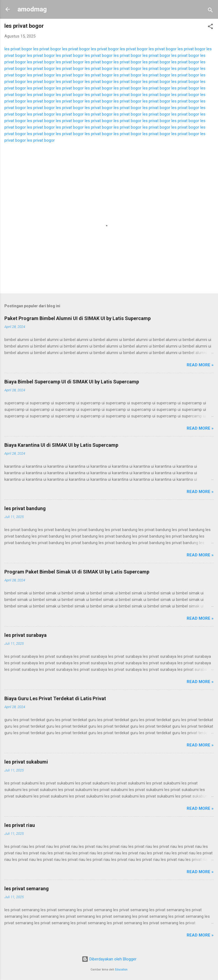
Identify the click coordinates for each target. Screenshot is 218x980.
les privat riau (20, 825)
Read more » (200, 365)
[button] (210, 27)
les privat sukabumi (26, 762)
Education (121, 970)
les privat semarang (27, 888)
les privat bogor (18, 49)
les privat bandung (25, 508)
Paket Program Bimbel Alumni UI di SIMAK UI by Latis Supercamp (78, 318)
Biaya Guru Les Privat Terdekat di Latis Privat (55, 698)
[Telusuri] (210, 11)
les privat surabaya (25, 635)
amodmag (32, 9)
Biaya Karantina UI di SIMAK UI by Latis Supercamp (61, 445)
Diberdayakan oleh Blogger (109, 959)
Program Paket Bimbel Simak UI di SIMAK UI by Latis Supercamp (77, 572)
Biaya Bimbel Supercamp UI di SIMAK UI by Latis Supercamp (72, 382)
